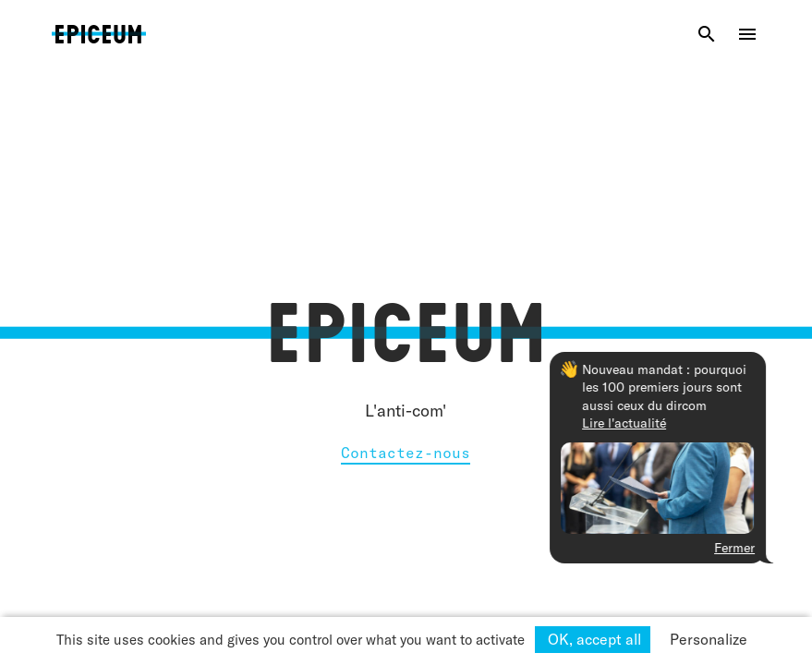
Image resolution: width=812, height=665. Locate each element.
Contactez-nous (406, 453)
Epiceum (98, 52)
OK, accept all (593, 639)
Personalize (709, 639)
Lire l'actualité (676, 423)
